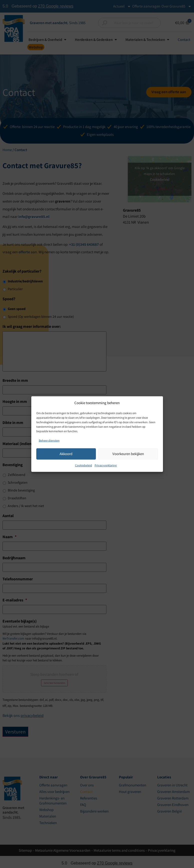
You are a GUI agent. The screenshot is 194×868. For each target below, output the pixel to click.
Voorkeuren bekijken (128, 454)
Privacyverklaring (106, 465)
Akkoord (66, 454)
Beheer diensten (49, 440)
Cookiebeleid (84, 465)
